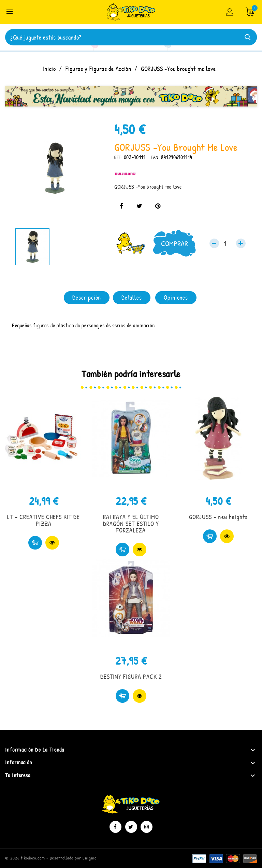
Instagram (147, 827)
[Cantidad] (228, 243)
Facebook (115, 827)
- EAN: (154, 157)
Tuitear (140, 206)
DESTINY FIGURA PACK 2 (131, 677)
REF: (118, 157)
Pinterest (158, 206)
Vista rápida (52, 543)
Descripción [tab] (87, 297)
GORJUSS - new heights (218, 517)
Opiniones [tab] (176, 297)
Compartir (121, 206)
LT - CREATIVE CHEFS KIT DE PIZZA (43, 520)
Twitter (131, 827)
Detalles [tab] (132, 297)
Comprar (174, 243)
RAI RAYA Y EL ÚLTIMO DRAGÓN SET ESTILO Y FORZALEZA (131, 524)
